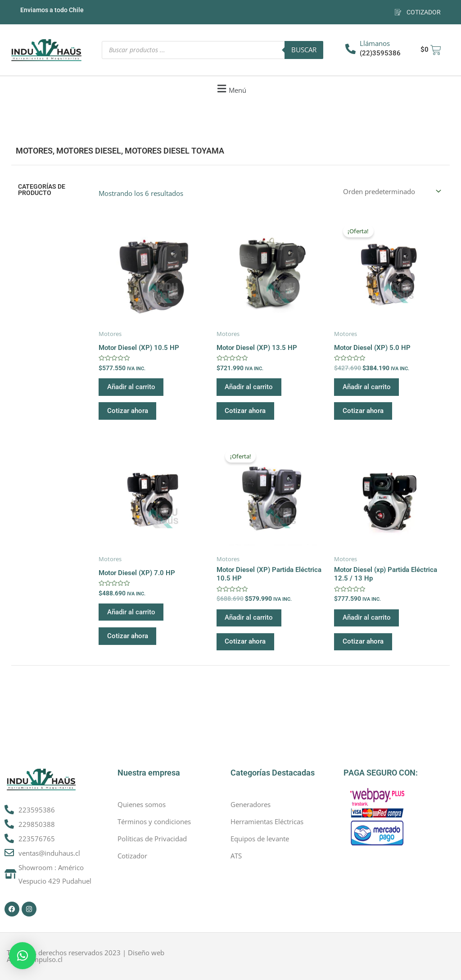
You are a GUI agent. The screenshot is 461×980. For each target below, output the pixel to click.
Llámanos (375, 43)
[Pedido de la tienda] (391, 191)
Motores (34, 151)
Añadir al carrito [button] (132, 387)
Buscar (304, 50)
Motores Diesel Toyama (174, 151)
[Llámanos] (350, 49)
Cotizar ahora (128, 412)
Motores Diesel (89, 151)
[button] (230, 89)
